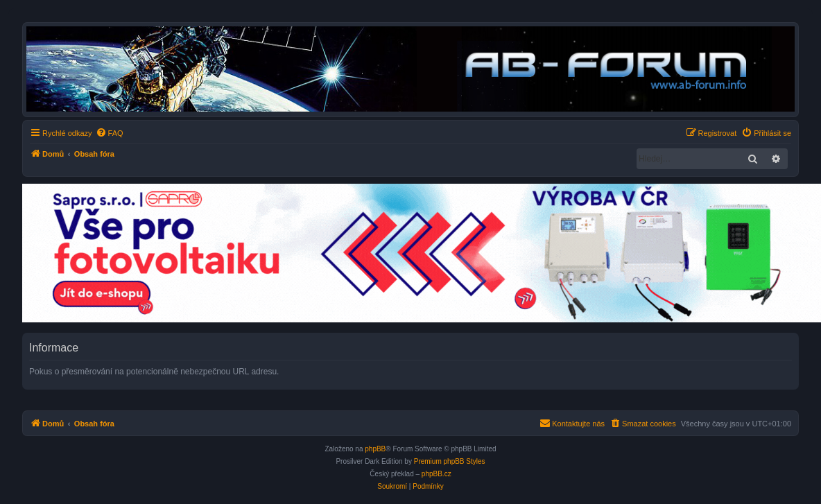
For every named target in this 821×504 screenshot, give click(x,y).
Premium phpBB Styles (450, 461)
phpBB (375, 449)
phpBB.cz (437, 474)
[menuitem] (110, 133)
